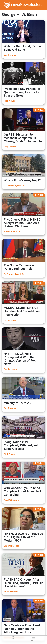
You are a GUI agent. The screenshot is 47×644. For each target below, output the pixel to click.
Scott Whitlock (11, 592)
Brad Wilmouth (11, 500)
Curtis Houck (10, 369)
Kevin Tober (10, 320)
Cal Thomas (10, 55)
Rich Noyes (10, 101)
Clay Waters (10, 147)
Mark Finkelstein (12, 232)
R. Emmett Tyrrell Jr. (14, 186)
